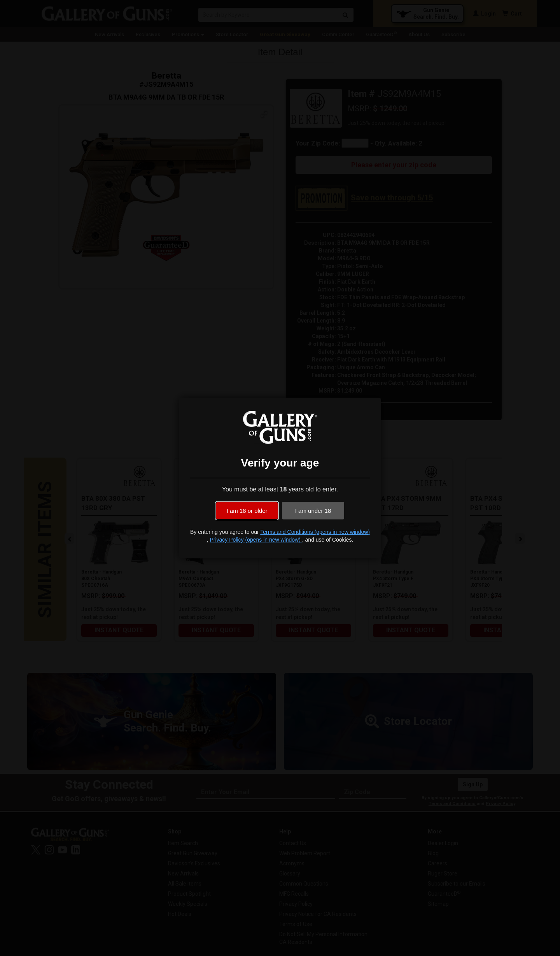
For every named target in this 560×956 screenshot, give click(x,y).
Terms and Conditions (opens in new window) (315, 532)
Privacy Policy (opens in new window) (256, 540)
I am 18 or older (247, 511)
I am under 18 (313, 511)
